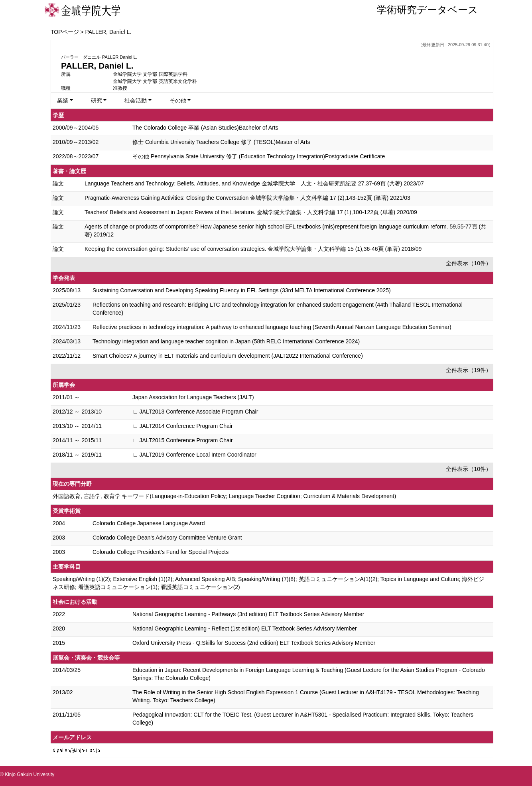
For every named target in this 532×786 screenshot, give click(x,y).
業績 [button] (63, 100)
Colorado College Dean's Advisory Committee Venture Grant (167, 538)
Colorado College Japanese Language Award (149, 523)
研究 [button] (97, 100)
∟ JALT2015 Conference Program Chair (183, 440)
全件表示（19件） (469, 370)
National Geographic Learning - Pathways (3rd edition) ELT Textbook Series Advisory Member (248, 614)
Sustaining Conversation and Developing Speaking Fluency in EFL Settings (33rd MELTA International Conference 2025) (242, 290)
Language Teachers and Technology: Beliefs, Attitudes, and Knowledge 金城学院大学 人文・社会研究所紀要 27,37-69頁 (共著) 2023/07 (254, 183)
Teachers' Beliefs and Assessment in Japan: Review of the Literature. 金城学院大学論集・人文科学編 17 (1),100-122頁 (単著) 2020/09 (251, 212)
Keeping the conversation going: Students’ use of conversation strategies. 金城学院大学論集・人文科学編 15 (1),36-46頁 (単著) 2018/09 (253, 249)
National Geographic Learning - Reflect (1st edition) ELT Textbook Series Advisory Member (245, 628)
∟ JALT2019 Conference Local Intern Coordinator (194, 455)
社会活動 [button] (136, 100)
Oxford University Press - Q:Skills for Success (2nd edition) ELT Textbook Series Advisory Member (254, 643)
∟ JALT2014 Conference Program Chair (183, 426)
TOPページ (65, 32)
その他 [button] (178, 100)
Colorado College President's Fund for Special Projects (161, 552)
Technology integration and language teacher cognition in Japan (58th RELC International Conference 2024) (226, 341)
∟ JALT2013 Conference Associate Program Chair (195, 412)
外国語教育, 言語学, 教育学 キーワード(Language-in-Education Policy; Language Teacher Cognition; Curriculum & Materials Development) (224, 496)
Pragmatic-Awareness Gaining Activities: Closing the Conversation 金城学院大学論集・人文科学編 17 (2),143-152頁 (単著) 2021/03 (247, 198)
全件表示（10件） (469, 263)
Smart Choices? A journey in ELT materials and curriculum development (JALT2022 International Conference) (228, 356)
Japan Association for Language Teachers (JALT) (193, 397)
